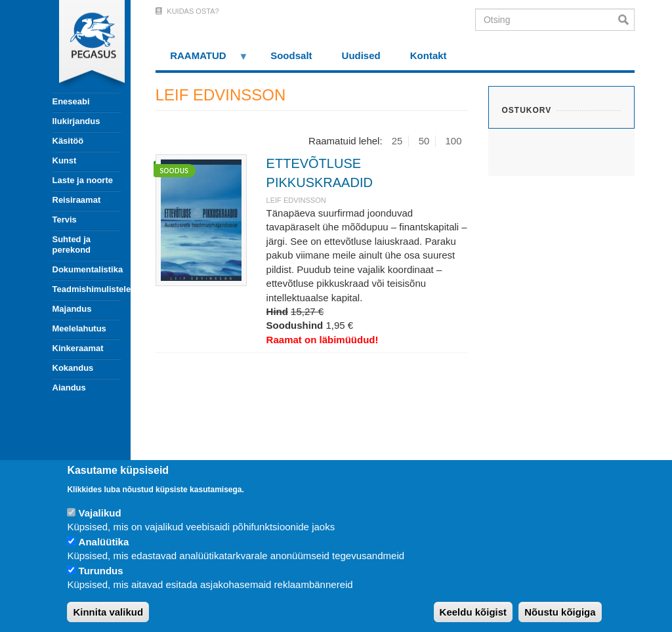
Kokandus (73, 368)
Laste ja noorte (83, 180)
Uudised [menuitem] (361, 55)
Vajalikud (100, 513)
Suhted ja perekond (72, 244)
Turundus (101, 571)
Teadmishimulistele (87, 289)
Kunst (65, 160)
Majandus (72, 309)
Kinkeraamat (78, 348)
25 (397, 141)
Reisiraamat (77, 200)
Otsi (626, 20)
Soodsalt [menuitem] (291, 55)
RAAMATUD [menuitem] (202, 60)
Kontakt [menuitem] (429, 55)
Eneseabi (71, 101)
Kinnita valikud (108, 612)
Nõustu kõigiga (560, 612)
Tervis (65, 220)
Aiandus (69, 388)
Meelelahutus (79, 328)
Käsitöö (68, 141)
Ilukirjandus (76, 121)
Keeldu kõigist (473, 612)
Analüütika (104, 542)
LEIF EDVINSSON (296, 200)
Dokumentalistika (87, 269)
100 (454, 141)
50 (424, 141)
